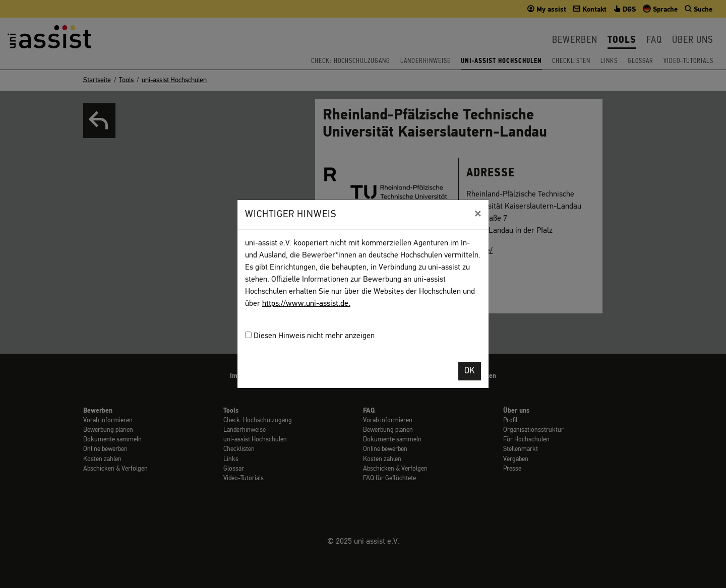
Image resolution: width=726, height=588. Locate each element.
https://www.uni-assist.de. (306, 304)
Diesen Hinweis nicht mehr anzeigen (310, 336)
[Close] (478, 214)
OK (470, 371)
